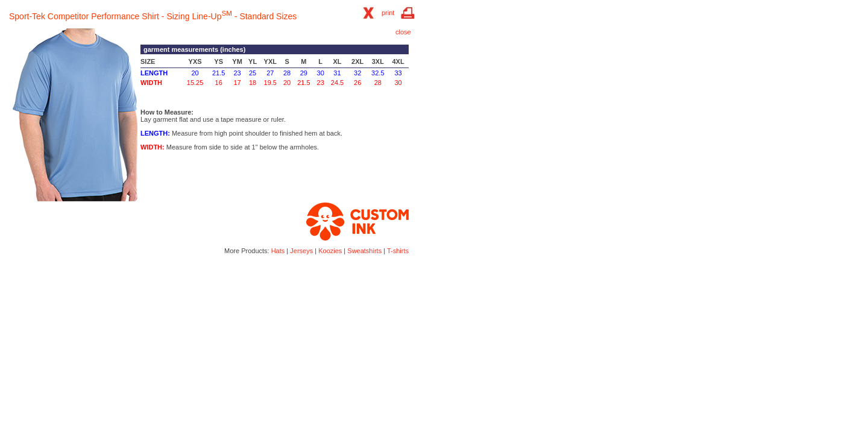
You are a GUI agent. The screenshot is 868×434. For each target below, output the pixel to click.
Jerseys (301, 251)
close (403, 32)
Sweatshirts (364, 251)
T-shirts (398, 251)
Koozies (330, 251)
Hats (278, 251)
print (388, 13)
